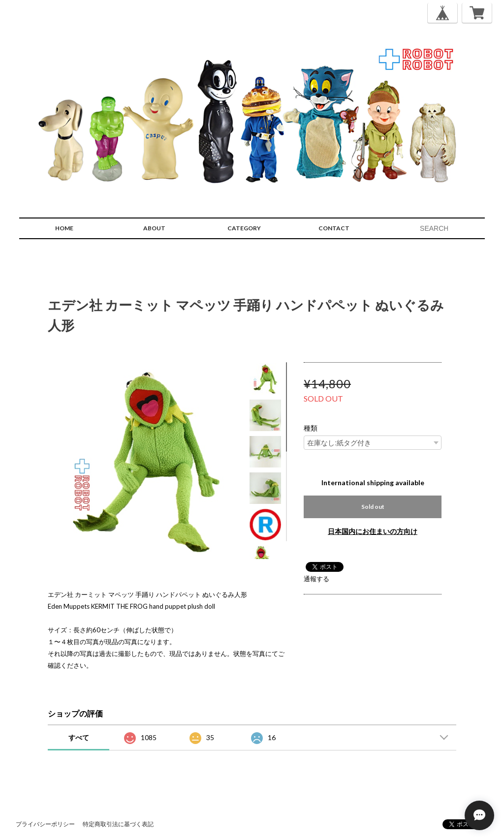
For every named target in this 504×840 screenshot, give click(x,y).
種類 (311, 428)
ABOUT (154, 228)
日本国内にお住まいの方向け (373, 531)
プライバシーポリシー (45, 824)
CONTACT (334, 228)
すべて (79, 737)
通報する (316, 579)
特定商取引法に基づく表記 (118, 824)
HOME (64, 228)
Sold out (373, 507)
